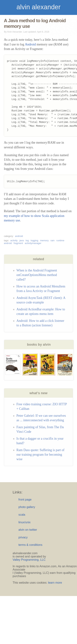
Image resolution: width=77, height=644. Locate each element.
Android (30, 44)
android (19, 236)
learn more (55, 583)
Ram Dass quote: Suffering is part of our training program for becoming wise (40, 455)
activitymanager (33, 243)
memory (44, 240)
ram (52, 240)
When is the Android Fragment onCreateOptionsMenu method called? (37, 275)
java (22, 240)
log (27, 240)
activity (14, 240)
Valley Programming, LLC (29, 560)
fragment (18, 243)
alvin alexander (38, 7)
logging (34, 240)
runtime (60, 240)
